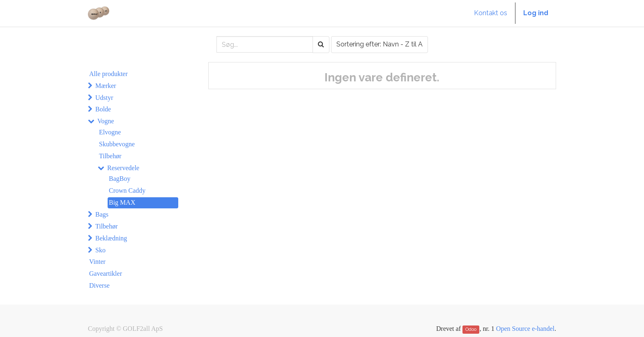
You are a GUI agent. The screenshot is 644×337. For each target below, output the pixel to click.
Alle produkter (108, 74)
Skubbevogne (117, 144)
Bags (102, 214)
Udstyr (104, 98)
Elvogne (110, 132)
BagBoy (120, 179)
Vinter (97, 262)
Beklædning (111, 238)
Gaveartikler (106, 274)
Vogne (106, 121)
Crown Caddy (127, 190)
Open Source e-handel (525, 329)
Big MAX (122, 202)
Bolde (103, 109)
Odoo (471, 329)
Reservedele (123, 168)
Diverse (99, 285)
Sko (100, 250)
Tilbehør (110, 156)
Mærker (106, 86)
